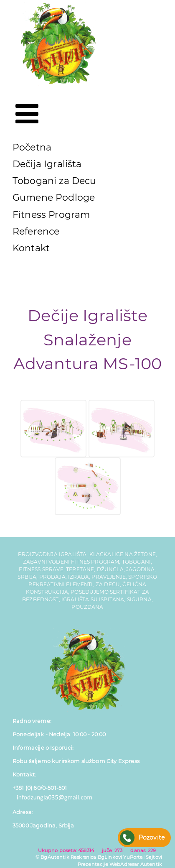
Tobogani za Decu (55, 181)
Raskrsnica (84, 857)
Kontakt (31, 248)
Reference (36, 231)
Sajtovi (154, 857)
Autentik (151, 864)
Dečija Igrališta (47, 164)
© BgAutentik (52, 857)
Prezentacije (93, 864)
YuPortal (134, 857)
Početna (32, 147)
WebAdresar (124, 864)
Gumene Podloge (54, 198)
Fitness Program (51, 215)
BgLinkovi (110, 857)
